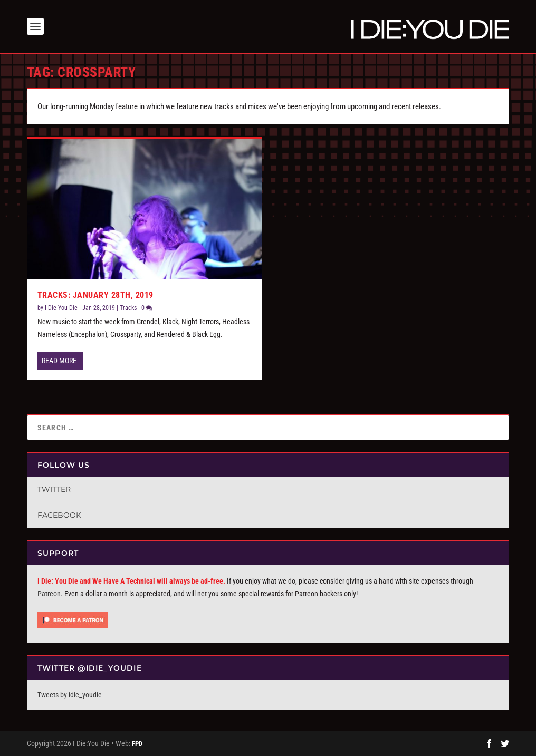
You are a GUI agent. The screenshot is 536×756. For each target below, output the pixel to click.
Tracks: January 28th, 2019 (95, 295)
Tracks (128, 308)
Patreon (49, 594)
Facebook (59, 515)
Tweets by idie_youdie (70, 695)
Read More (59, 361)
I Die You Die (61, 308)
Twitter (54, 489)
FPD (137, 744)
